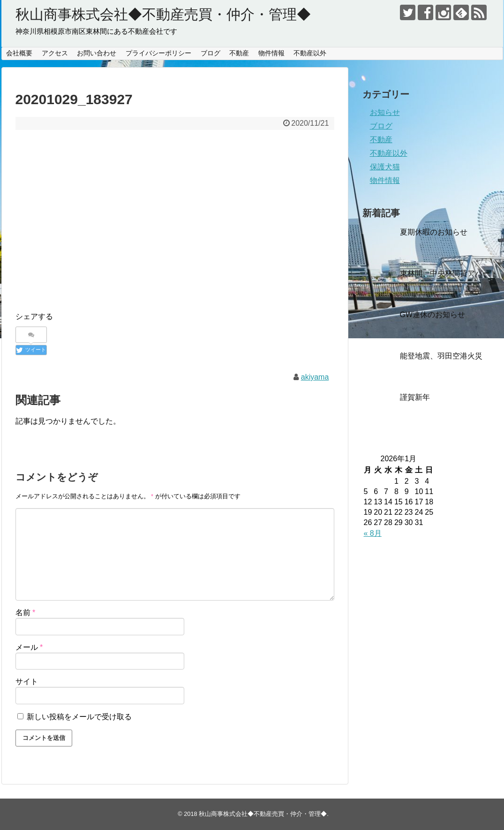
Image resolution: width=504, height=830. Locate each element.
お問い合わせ (97, 53)
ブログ (211, 53)
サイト (27, 682)
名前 (26, 613)
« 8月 (373, 533)
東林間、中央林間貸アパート (449, 273)
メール (29, 647)
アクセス (55, 53)
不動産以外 (310, 53)
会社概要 (19, 53)
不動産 (239, 53)
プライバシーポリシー (158, 53)
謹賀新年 (415, 397)
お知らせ (385, 112)
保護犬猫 (385, 167)
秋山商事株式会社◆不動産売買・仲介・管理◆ (163, 14)
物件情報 (271, 53)
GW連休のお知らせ (433, 315)
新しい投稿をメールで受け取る (79, 717)
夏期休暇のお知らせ (434, 232)
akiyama (315, 377)
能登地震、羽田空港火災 (441, 356)
